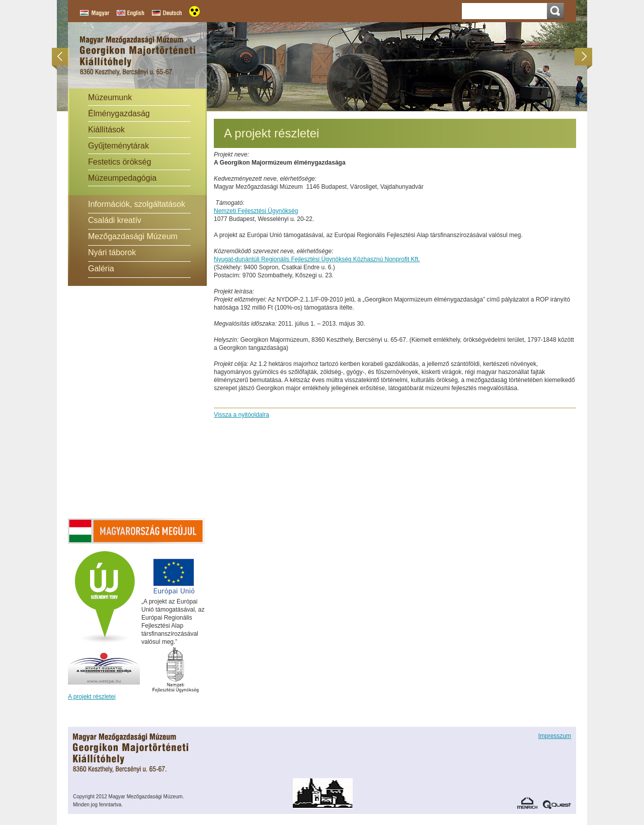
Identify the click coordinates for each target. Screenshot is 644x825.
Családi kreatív (115, 220)
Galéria (101, 269)
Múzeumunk (110, 97)
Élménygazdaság (119, 114)
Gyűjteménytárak (118, 146)
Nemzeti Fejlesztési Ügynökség (256, 211)
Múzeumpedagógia (122, 178)
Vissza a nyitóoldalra (242, 415)
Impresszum (555, 736)
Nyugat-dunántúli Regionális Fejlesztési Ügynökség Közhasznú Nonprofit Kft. (317, 259)
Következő (581, 57)
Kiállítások (106, 130)
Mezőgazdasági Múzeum (133, 236)
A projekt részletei (92, 697)
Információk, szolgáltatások (137, 204)
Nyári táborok (112, 252)
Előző (63, 57)
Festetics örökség (119, 162)
